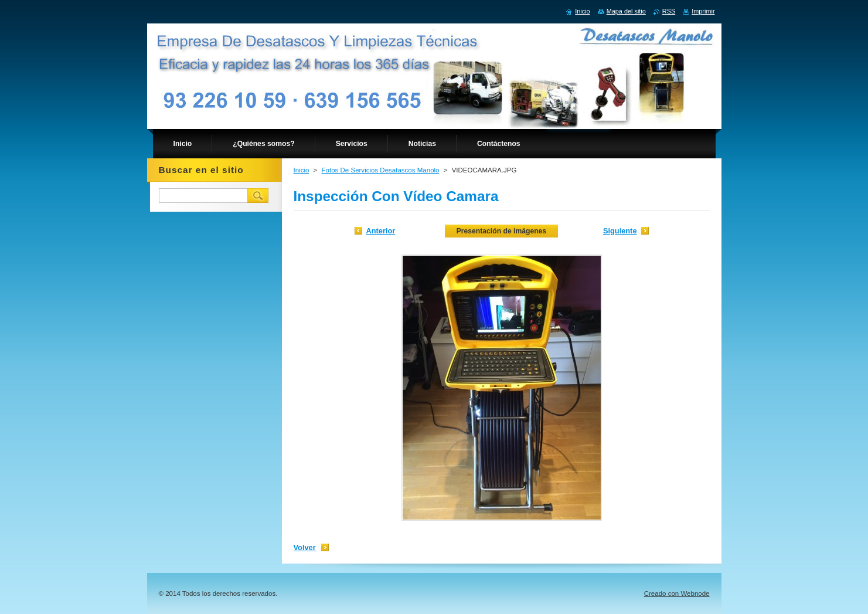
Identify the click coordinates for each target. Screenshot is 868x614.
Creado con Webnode (677, 593)
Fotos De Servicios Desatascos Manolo (381, 170)
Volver (305, 547)
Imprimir (703, 11)
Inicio (302, 170)
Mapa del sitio (626, 11)
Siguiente (620, 231)
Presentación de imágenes (501, 231)
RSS (669, 11)
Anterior (381, 231)
